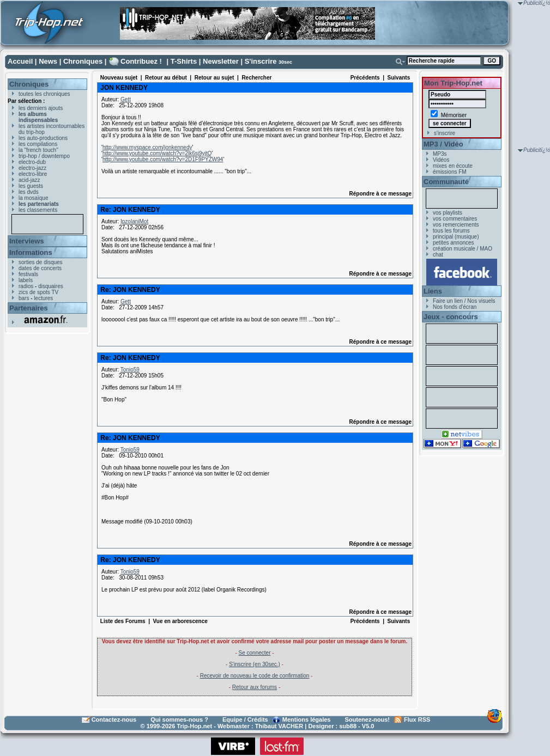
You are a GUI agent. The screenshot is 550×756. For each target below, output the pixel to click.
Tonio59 (130, 370)
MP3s (440, 154)
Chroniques (83, 61)
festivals (28, 274)
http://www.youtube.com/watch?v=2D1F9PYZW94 (163, 159)
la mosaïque (33, 198)
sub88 (348, 726)
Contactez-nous (114, 720)
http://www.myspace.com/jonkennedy (147, 147)
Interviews (27, 241)
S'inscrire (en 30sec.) (255, 664)
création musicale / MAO (463, 249)
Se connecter (255, 653)
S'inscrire (261, 61)
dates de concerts (40, 268)
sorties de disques (41, 262)
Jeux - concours (451, 317)
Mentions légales (307, 720)
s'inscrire (445, 133)
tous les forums (451, 231)
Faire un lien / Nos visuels (464, 301)
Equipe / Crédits (245, 720)
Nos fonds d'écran (455, 307)
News (48, 61)
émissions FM (450, 172)
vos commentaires (455, 219)
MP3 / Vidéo (443, 144)
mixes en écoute (453, 166)
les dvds (29, 192)
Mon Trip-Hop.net (453, 83)
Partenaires (29, 308)
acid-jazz (29, 180)
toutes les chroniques (44, 94)
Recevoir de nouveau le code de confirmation (255, 676)
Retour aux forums (255, 687)
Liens (433, 291)
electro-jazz (32, 168)
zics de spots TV (38, 292)
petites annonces (454, 243)
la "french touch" (38, 150)
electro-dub (32, 162)
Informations (31, 252)
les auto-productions (43, 138)
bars (24, 298)
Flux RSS (417, 720)
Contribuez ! (141, 61)
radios (26, 286)
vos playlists (448, 213)
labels (26, 280)
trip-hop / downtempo (44, 156)
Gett (126, 99)
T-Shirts (184, 61)
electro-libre (33, 174)
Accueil (20, 61)
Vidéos (441, 160)
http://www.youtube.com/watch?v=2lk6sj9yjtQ (157, 153)
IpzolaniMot (134, 221)
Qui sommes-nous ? (179, 720)
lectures (43, 298)
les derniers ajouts (41, 108)
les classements (38, 210)
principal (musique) (456, 237)
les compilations (38, 144)
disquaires (51, 286)
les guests (31, 186)
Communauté (446, 182)
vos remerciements (456, 225)
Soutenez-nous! (368, 720)
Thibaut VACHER (279, 726)
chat (438, 255)
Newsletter (221, 61)
